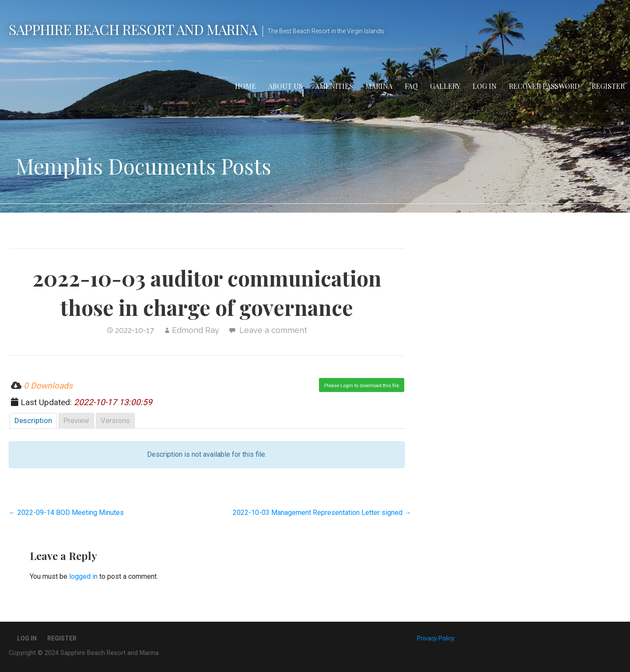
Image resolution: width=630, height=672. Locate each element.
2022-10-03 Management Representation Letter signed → (322, 513)
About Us (285, 86)
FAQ (411, 86)
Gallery (445, 86)
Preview (76, 420)
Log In (485, 86)
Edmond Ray (196, 330)
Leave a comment (273, 330)
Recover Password (544, 86)
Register (608, 86)
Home (245, 86)
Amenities (334, 86)
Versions (115, 420)
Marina (379, 86)
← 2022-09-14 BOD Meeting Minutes (66, 513)
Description (33, 420)
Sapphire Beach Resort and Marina (133, 29)
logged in (83, 576)
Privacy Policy (436, 638)
